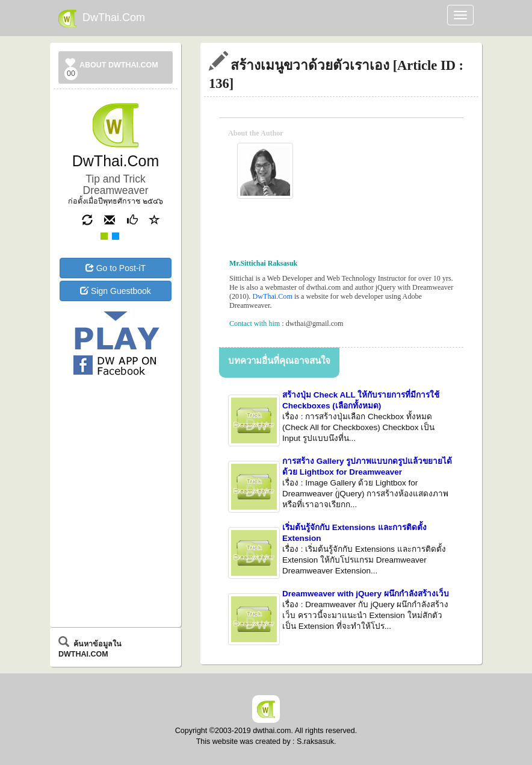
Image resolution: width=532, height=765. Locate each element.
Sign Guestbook (116, 291)
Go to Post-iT (116, 268)
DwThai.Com (102, 18)
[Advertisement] (116, 428)
